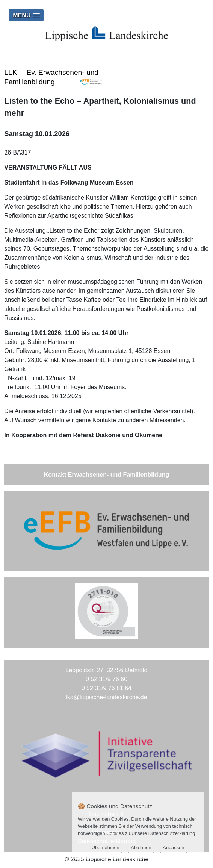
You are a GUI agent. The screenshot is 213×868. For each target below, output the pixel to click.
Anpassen (173, 848)
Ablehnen (141, 848)
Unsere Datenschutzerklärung (163, 833)
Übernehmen (106, 848)
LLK (11, 72)
